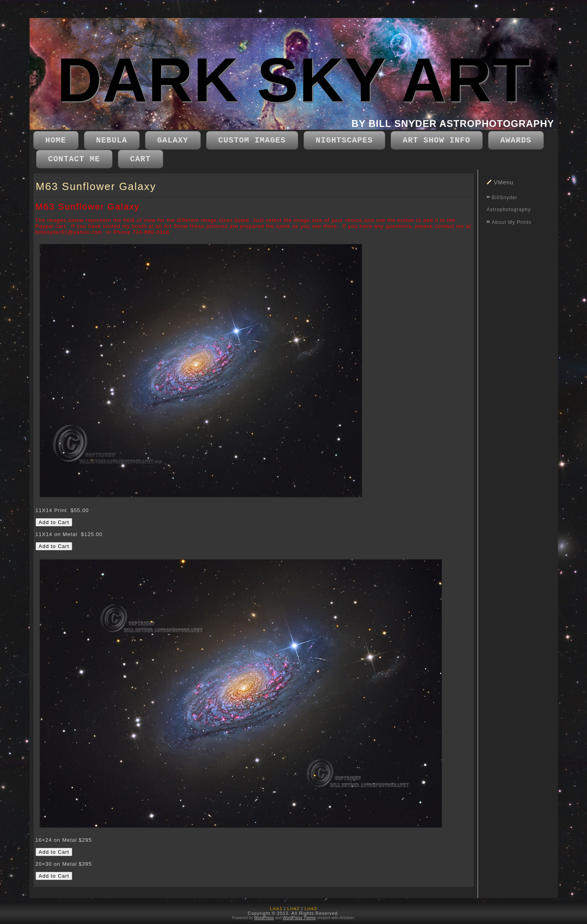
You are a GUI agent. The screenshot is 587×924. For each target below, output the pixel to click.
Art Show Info (437, 140)
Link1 (276, 908)
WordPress (264, 918)
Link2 (293, 908)
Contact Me (74, 159)
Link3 (311, 908)
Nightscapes (344, 140)
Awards (516, 140)
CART (141, 159)
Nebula (112, 140)
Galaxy (173, 140)
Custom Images (252, 140)
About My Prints (512, 222)
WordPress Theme (299, 918)
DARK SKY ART (294, 80)
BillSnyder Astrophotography (509, 204)
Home (56, 140)
